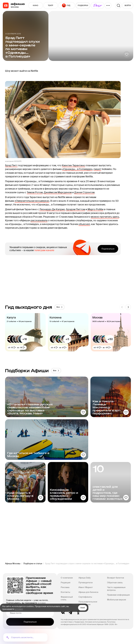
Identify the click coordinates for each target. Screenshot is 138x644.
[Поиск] (118, 5)
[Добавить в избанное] (127, 54)
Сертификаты (85, 597)
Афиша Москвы (13, 564)
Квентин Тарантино (73, 165)
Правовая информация (118, 595)
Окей (83, 608)
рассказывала (39, 220)
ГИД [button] (66, 5)
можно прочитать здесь (105, 217)
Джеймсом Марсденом (58, 192)
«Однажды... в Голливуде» (77, 169)
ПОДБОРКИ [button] (83, 5)
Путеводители (85, 583)
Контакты (65, 592)
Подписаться (108, 249)
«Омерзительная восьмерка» (32, 201)
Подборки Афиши (27, 371)
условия (19, 609)
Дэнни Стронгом (84, 192)
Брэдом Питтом (76, 209)
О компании (67, 578)
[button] (98, 5)
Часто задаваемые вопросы (116, 589)
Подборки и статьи (33, 564)
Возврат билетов (116, 578)
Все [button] (60, 307)
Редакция (66, 583)
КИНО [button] (35, 5)
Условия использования (96, 622)
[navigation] (6, 5)
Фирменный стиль (67, 598)
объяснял (84, 224)
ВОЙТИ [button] (128, 5)
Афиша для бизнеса (88, 592)
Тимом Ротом (35, 192)
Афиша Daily (84, 578)
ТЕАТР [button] (50, 5)
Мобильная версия (117, 600)
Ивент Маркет (85, 587)
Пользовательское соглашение (88, 603)
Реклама (65, 587)
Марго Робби (95, 209)
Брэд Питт (11, 165)
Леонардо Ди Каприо (52, 209)
